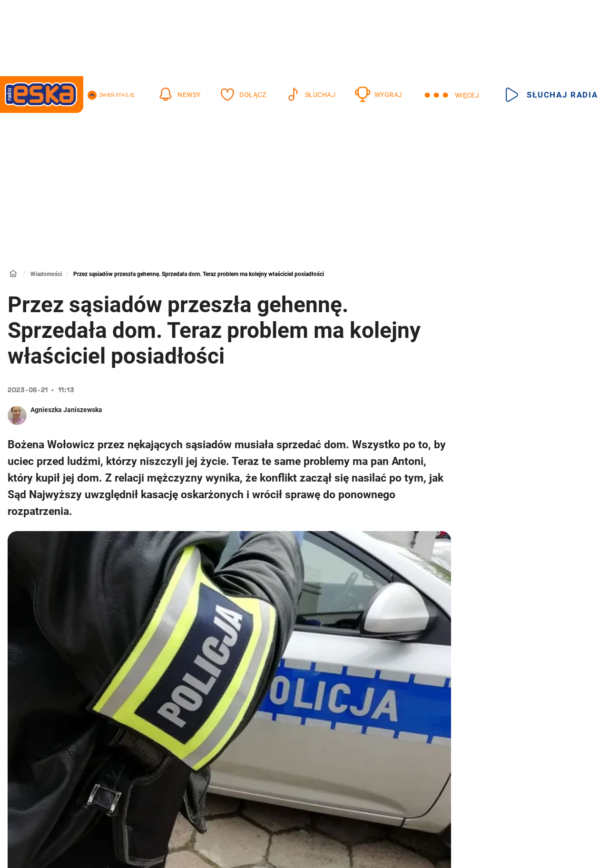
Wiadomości (46, 274)
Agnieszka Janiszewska (66, 410)
